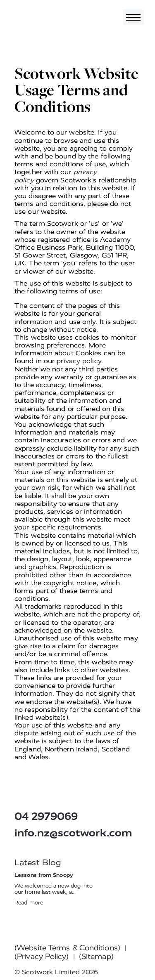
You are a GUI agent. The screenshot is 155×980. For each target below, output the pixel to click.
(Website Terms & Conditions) (67, 948)
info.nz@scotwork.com (73, 833)
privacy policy (79, 361)
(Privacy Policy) (42, 956)
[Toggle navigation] (134, 17)
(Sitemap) (96, 956)
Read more (29, 903)
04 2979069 (46, 816)
